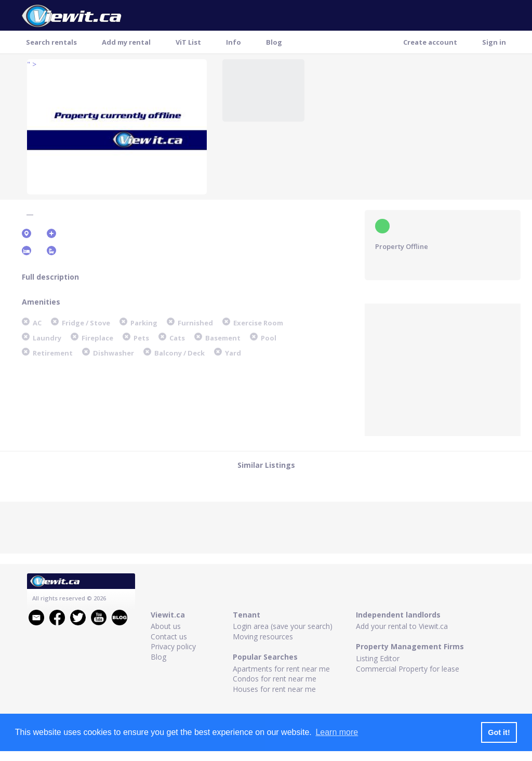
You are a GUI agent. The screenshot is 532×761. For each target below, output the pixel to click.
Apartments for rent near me (281, 669)
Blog (274, 42)
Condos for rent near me (275, 679)
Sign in (494, 42)
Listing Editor (378, 658)
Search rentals (51, 42)
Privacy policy (173, 646)
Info (234, 42)
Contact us (169, 637)
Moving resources (263, 637)
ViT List (188, 42)
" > (32, 64)
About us (166, 626)
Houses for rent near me (274, 689)
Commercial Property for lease (408, 669)
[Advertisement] (443, 369)
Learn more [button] (337, 732)
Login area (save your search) (283, 626)
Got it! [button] (499, 732)
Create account (430, 42)
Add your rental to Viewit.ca (402, 626)
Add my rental (126, 42)
